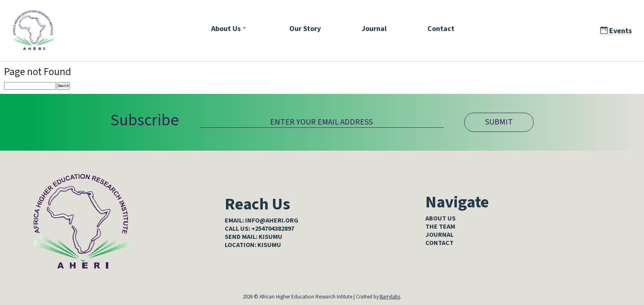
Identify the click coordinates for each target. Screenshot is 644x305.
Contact (441, 29)
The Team (440, 227)
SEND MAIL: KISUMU (254, 237)
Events (616, 31)
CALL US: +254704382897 (259, 229)
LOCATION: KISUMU (253, 245)
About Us (226, 29)
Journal (374, 29)
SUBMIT (499, 122)
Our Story (305, 29)
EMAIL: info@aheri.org (262, 220)
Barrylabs (390, 297)
